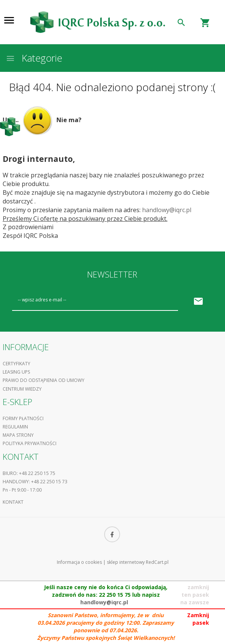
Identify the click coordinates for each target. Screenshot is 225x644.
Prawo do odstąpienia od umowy (44, 380)
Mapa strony (18, 435)
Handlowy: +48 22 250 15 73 (35, 482)
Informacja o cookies (79, 562)
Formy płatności (23, 418)
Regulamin (15, 427)
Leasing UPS (16, 372)
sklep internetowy (126, 562)
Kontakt (13, 502)
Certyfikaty (16, 364)
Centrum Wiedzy (22, 389)
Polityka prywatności (30, 443)
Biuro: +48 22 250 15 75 (29, 473)
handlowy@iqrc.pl (167, 210)
